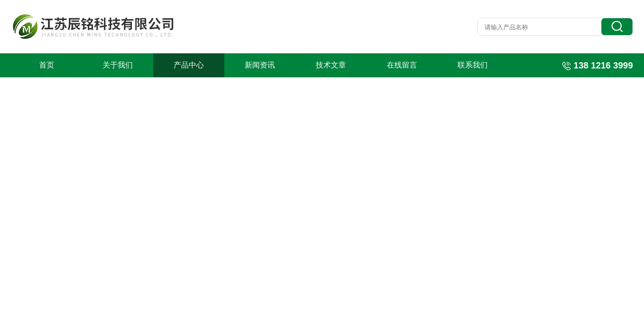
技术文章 (331, 65)
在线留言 (402, 65)
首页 (47, 65)
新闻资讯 (260, 65)
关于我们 (118, 65)
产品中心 (189, 65)
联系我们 (473, 65)
